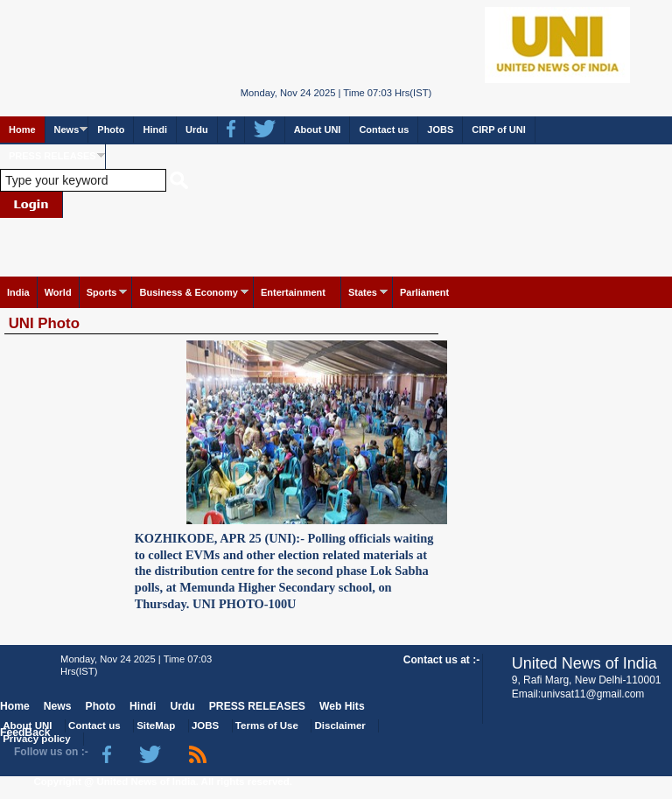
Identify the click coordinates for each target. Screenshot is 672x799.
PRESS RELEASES (52, 156)
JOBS (440, 130)
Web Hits (342, 706)
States (363, 292)
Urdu (197, 130)
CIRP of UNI (499, 130)
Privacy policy (36, 739)
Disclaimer (340, 725)
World (58, 292)
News (67, 130)
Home (22, 130)
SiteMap (156, 725)
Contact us (384, 130)
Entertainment (293, 292)
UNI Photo (44, 323)
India (18, 292)
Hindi (155, 130)
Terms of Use (267, 725)
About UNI (318, 130)
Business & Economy (188, 292)
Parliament (424, 292)
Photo (111, 130)
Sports (102, 292)
